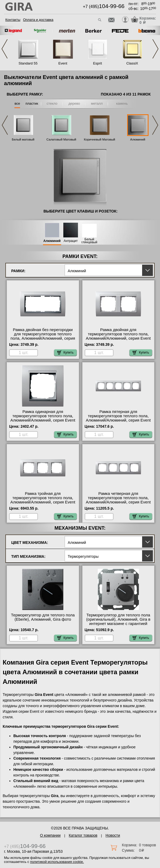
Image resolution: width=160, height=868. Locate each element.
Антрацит (71, 241)
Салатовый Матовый (61, 139)
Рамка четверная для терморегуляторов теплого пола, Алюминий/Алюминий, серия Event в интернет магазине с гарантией (118, 500)
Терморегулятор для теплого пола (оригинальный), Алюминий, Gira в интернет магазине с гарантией (118, 619)
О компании (50, 835)
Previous (5, 49)
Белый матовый (23, 139)
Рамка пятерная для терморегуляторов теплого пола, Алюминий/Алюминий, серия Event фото (118, 418)
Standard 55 (28, 63)
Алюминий (138, 139)
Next (155, 49)
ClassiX (132, 63)
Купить (65, 352)
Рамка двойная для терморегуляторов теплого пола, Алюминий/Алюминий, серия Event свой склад (118, 336)
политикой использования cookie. (57, 862)
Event (63, 63)
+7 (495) (104, 7)
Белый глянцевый (89, 241)
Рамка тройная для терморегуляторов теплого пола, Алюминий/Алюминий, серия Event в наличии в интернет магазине (43, 500)
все (17, 103)
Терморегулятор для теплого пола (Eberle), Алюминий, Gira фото (43, 617)
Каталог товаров (83, 835)
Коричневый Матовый (99, 139)
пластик (32, 103)
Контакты (13, 20)
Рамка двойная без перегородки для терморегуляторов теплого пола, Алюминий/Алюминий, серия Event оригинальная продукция (43, 336)
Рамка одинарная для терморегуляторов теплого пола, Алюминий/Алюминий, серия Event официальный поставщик (43, 418)
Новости (113, 835)
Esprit (97, 63)
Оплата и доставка (38, 20)
